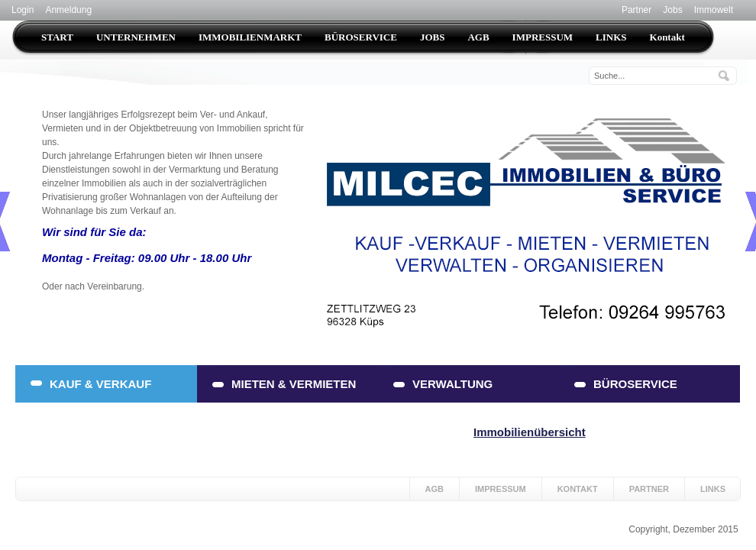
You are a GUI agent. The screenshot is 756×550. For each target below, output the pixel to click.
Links (713, 489)
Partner (636, 10)
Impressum (501, 489)
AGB (435, 489)
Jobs (672, 10)
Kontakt (578, 489)
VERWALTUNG (452, 384)
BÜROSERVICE (635, 384)
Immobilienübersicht (530, 432)
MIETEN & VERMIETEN (294, 384)
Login (23, 10)
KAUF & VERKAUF (100, 384)
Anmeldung (68, 10)
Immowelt (714, 10)
